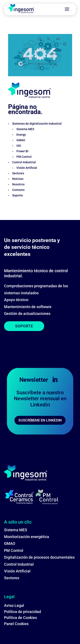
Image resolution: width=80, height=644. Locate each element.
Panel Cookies (16, 624)
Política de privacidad (23, 612)
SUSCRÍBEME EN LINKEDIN (40, 420)
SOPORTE (24, 326)
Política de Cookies (20, 618)
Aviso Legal (14, 605)
